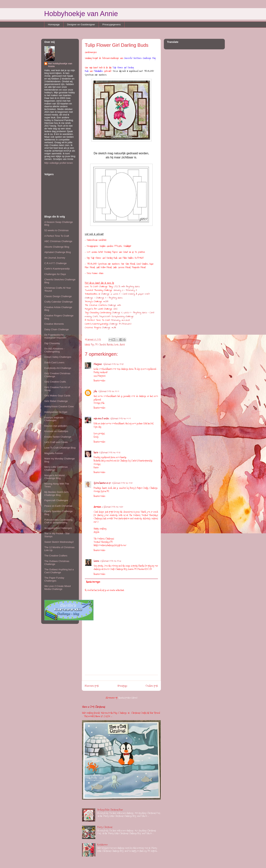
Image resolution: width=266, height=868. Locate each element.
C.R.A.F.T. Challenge (56, 263)
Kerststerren (102, 845)
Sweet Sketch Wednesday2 (59, 542)
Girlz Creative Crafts (55, 382)
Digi (93, 344)
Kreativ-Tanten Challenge (58, 437)
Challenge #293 (109, 328)
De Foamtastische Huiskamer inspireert (55, 336)
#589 (106, 301)
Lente (116, 344)
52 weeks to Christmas (57, 230)
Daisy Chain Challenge (57, 329)
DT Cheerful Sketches (104, 344)
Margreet (98, 364)
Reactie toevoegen (93, 582)
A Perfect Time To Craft (57, 236)
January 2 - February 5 (125, 290)
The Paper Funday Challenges (54, 579)
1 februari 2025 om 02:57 (113, 364)
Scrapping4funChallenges (58, 528)
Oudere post (152, 686)
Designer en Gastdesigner (81, 24)
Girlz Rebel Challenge (56, 401)
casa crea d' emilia (101, 418)
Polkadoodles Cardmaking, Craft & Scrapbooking (59, 521)
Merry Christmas (105, 827)
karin (96, 452)
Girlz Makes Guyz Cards (57, 396)
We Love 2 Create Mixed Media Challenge (58, 588)
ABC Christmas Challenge (58, 241)
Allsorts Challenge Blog (57, 247)
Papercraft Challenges (56, 500)
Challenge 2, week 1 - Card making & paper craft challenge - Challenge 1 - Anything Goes (117, 296)
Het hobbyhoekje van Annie (60, 65)
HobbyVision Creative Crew (59, 406)
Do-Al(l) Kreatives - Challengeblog (54, 350)
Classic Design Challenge (58, 296)
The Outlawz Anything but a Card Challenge (59, 571)
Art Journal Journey (55, 258)
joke (95, 391)
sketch (122, 344)
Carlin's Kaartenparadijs (57, 269)
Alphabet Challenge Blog (58, 252)
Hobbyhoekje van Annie (81, 14)
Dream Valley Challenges (58, 357)
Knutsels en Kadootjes (56, 431)
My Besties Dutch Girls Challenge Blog (56, 494)
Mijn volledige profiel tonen (59, 163)
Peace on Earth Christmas (58, 506)
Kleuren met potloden (56, 426)
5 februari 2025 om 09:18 (110, 452)
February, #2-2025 (121, 320)
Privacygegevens (111, 24)
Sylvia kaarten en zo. (102, 483)
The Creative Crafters (56, 556)
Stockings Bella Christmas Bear (110, 810)
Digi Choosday (52, 343)
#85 (115, 309)
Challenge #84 (114, 305)
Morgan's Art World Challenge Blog (54, 477)
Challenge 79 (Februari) (120, 324)
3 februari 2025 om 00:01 (120, 418)
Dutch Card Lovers (54, 362)
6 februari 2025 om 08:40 (113, 507)
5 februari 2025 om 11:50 (122, 483)
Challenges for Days (55, 274)
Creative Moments (54, 324)
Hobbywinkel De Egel (56, 412)
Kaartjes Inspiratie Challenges (54, 419)
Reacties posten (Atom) (128, 698)
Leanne (96, 561)
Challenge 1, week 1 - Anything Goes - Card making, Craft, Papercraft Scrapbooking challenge (120, 314)
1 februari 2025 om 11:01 (109, 391)
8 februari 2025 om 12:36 (111, 561)
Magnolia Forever (54, 453)
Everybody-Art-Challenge (58, 368)
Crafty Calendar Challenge (58, 302)
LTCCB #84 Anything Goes (127, 287)
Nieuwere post (92, 686)
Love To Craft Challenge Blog (60, 448)
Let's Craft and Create (56, 442)
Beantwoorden (99, 381)
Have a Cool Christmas (94, 707)
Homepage (54, 24)
